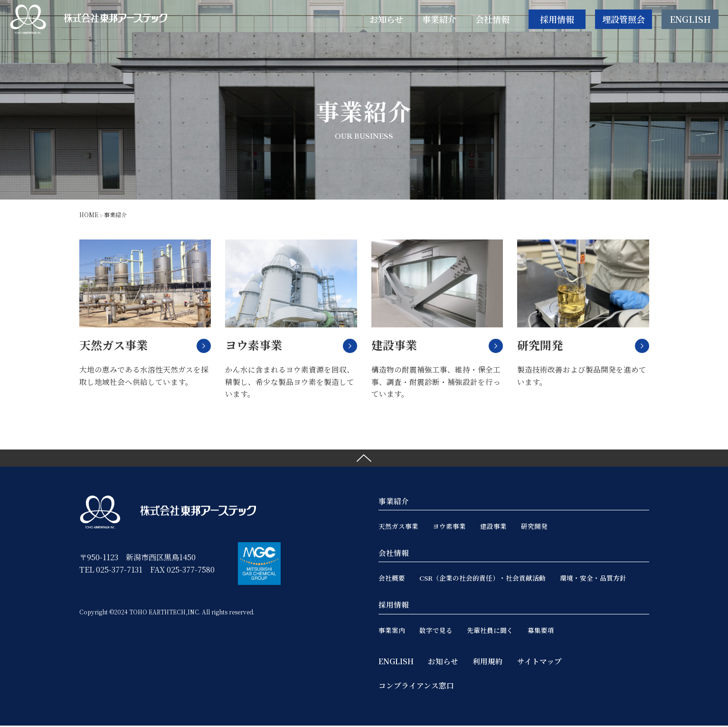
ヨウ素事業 (449, 528)
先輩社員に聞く (490, 631)
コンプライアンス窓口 (416, 687)
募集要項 (541, 631)
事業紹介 (394, 503)
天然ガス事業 (398, 528)
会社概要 (392, 580)
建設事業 (493, 528)
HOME (89, 215)
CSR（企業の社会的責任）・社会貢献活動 (483, 580)
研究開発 (534, 528)
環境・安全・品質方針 (594, 580)
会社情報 (394, 555)
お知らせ (443, 663)
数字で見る (436, 631)
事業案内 (392, 631)
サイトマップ (539, 663)
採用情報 (557, 21)
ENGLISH (690, 21)
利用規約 (488, 663)
